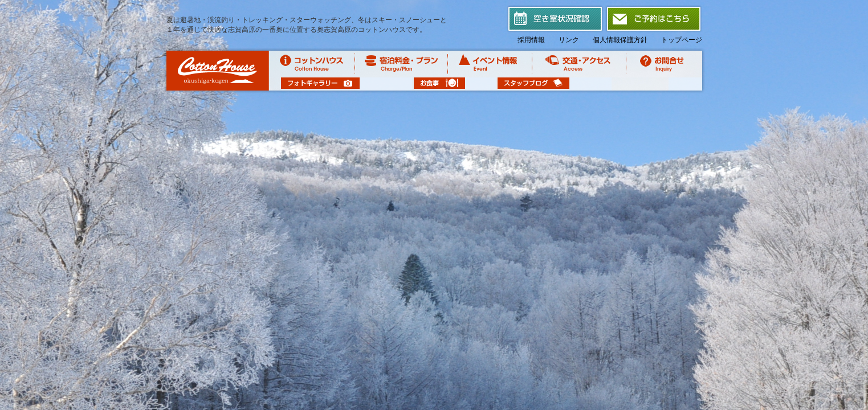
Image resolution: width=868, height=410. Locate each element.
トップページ (682, 40)
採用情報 (531, 40)
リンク (569, 40)
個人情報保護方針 (620, 40)
